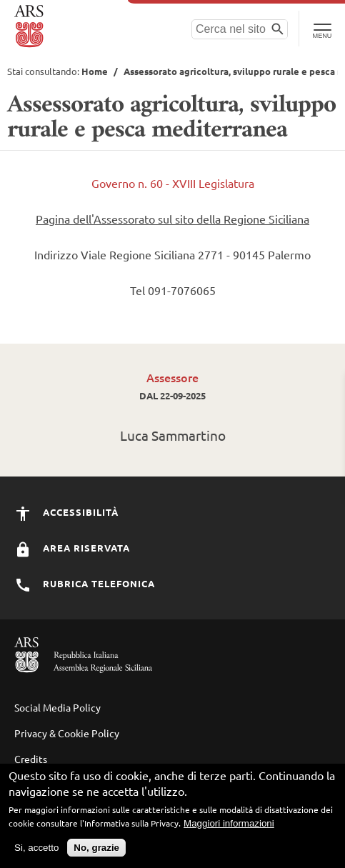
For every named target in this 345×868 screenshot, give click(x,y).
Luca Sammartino (173, 435)
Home (95, 71)
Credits (31, 759)
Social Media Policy (57, 707)
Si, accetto (36, 853)
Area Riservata (72, 548)
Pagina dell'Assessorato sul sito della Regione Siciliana (172, 219)
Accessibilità (66, 512)
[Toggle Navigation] (322, 29)
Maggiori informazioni (229, 829)
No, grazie (96, 853)
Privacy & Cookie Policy (67, 733)
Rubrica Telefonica (85, 583)
